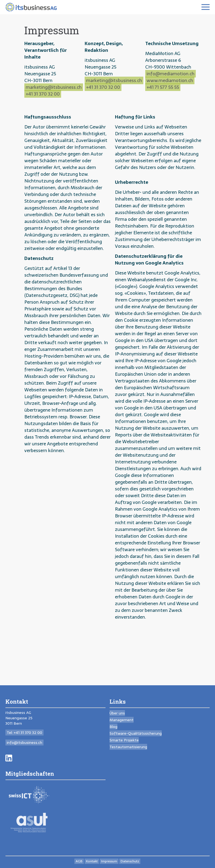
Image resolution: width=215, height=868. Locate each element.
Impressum (109, 861)
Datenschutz (130, 861)
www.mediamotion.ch (170, 80)
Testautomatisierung (128, 747)
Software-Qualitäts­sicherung (136, 733)
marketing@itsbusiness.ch (54, 87)
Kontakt (92, 861)
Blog (113, 727)
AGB (79, 861)
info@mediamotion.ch (171, 74)
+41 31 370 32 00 (43, 94)
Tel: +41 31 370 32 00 (24, 733)
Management (122, 720)
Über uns (117, 713)
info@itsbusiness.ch (24, 742)
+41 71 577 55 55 (163, 87)
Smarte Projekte (124, 740)
